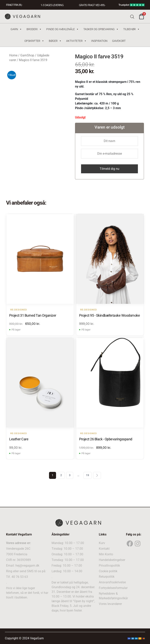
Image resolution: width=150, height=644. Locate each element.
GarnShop (27, 55)
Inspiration (99, 41)
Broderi (34, 29)
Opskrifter (34, 41)
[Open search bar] (132, 16)
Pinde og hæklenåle (62, 29)
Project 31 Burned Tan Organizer (33, 315)
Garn (16, 29)
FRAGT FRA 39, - (14, 5)
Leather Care (19, 439)
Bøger (55, 41)
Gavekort (119, 41)
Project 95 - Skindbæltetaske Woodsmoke (109, 315)
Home (13, 55)
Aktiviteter (76, 41)
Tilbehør (131, 29)
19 (87, 475)
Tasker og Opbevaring (101, 29)
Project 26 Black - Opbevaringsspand (106, 439)
